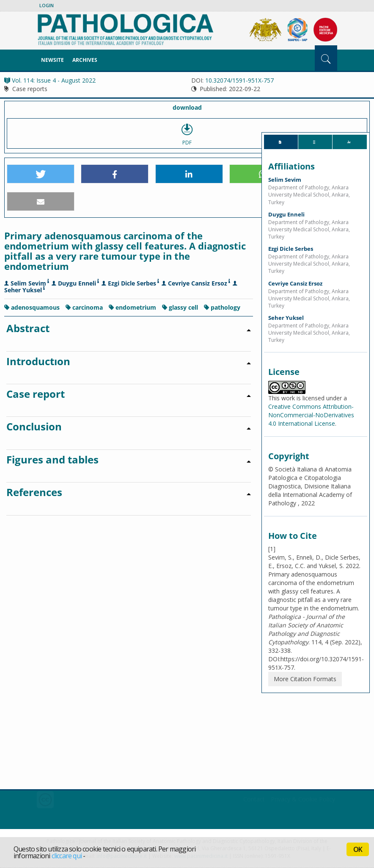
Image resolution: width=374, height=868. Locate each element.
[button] (41, 174)
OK (358, 849)
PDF (187, 133)
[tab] (281, 142)
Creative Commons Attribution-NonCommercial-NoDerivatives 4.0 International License (311, 415)
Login (47, 5)
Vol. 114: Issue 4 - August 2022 (50, 80)
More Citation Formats (305, 679)
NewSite (52, 60)
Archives (85, 60)
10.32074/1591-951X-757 (239, 80)
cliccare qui (67, 856)
